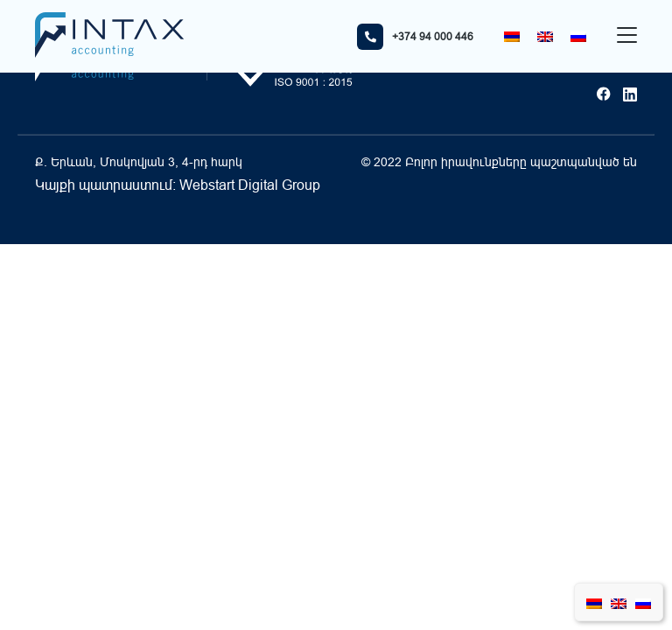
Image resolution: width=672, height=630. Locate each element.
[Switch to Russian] (578, 36)
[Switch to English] (545, 36)
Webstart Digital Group (250, 185)
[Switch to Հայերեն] (512, 36)
